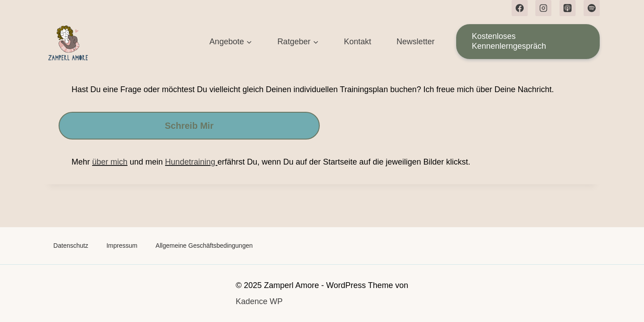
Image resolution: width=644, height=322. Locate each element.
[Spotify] (592, 8)
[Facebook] (520, 8)
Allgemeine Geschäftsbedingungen (204, 246)
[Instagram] (543, 8)
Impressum (122, 246)
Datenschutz (71, 246)
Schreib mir (189, 126)
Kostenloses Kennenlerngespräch (509, 41)
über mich (110, 162)
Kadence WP (259, 301)
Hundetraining (191, 162)
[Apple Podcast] (568, 8)
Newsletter (416, 42)
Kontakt (358, 42)
